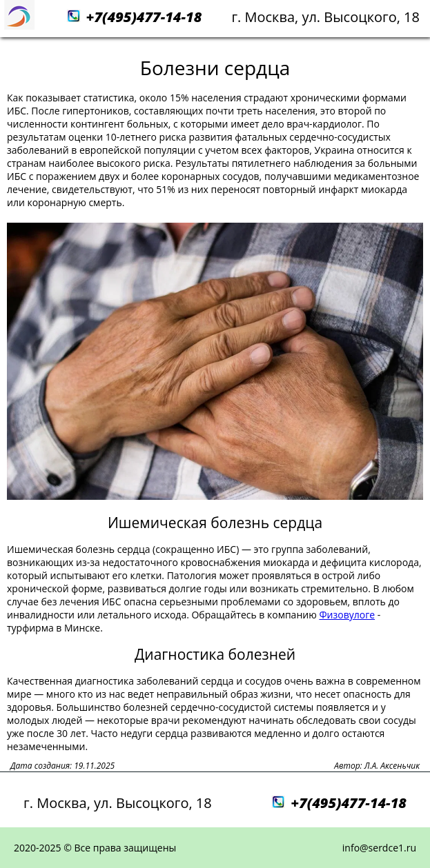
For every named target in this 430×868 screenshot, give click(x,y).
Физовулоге (347, 615)
